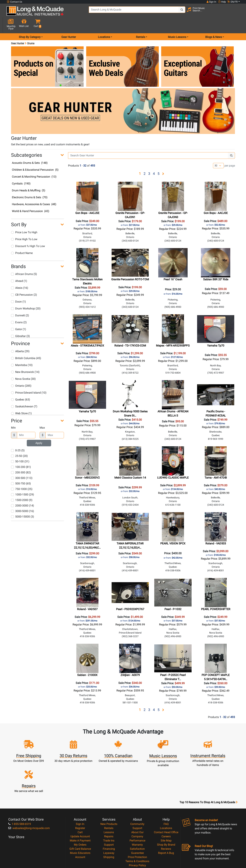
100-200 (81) (21, 455)
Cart (80, 800)
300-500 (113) (22, 466)
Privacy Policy (137, 833)
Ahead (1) (19, 269)
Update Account (80, 804)
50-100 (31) (20, 449)
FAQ (166, 791)
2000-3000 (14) (23, 493)
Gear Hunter (69, 25)
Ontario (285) (21, 373)
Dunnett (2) (20, 303)
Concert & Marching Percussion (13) (34, 164)
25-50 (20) (19, 444)
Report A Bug (166, 820)
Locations (166, 796)
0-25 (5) (18, 438)
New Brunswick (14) (25, 360)
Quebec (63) (21, 387)
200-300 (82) (21, 460)
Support (109, 812)
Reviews (166, 816)
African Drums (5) (24, 262)
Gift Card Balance (80, 816)
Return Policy (137, 837)
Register (80, 796)
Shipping (109, 824)
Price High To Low (24, 227)
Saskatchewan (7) (24, 394)
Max (42, 415)
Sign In (80, 791)
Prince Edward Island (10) (29, 380)
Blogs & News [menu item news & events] (214, 25)
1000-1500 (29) (23, 482)
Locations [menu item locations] (104, 25)
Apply (39, 431)
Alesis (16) (20, 276)
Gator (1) (19, 317)
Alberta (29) (20, 339)
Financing (109, 816)
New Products (109, 791)
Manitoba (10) (22, 353)
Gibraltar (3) (20, 324)
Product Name (22, 241)
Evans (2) (19, 310)
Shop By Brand (166, 812)
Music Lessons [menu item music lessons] (177, 25)
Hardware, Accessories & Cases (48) (34, 192)
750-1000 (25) (22, 477)
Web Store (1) (21, 401)
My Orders (80, 812)
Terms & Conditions (137, 829)
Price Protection (137, 824)
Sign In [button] (211, 2)
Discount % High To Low (28, 234)
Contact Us (15, 2)
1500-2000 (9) (22, 488)
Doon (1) (18, 289)
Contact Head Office (166, 800)
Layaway (109, 820)
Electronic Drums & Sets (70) (30, 185)
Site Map (166, 808)
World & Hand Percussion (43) (31, 199)
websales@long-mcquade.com (29, 796)
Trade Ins (109, 808)
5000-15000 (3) (23, 504)
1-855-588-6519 (20, 791)
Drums (31, 31)
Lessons (109, 800)
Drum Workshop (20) (26, 296)
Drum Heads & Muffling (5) (29, 178)
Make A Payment (80, 808)
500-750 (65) (21, 471)
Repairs (109, 804)
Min (13, 415)
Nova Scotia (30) (23, 366)
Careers (166, 804)
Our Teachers (137, 841)
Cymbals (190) (21, 171)
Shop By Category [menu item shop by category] (30, 25)
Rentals (109, 796)
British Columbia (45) (26, 346)
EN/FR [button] (233, 2)
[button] (237, 12)
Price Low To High (24, 220)
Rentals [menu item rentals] (141, 25)
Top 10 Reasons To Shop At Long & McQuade (209, 770)
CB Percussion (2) (24, 282)
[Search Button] (176, 12)
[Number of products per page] (218, 153)
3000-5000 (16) (23, 499)
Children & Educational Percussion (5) (35, 157)
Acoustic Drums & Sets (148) (30, 151)
